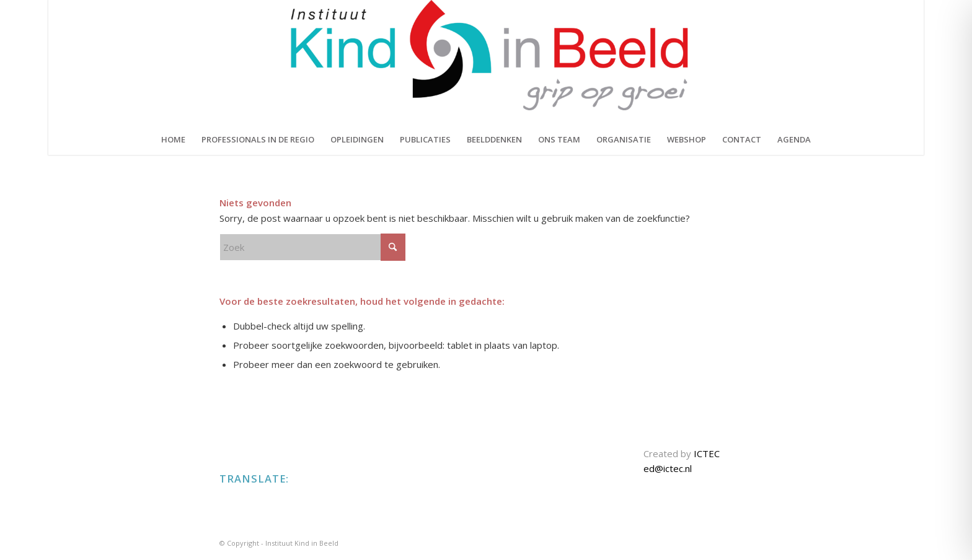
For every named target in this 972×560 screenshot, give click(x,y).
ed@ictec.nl (668, 468)
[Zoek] (312, 247)
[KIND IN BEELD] (486, 62)
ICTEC (707, 453)
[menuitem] (173, 139)
